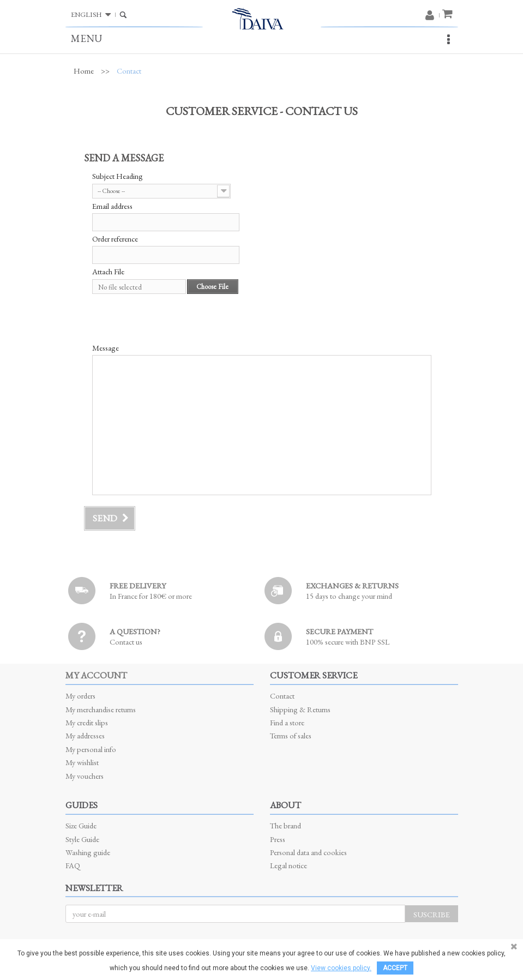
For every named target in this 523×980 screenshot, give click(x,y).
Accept (395, 968)
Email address (112, 206)
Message (106, 348)
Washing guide (88, 852)
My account (96, 675)
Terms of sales (291, 735)
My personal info (91, 749)
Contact (282, 696)
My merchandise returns (101, 709)
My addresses (85, 735)
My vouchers (85, 776)
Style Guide (82, 839)
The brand (285, 825)
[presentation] (175, 319)
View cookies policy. (341, 968)
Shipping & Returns (300, 709)
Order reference (115, 239)
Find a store (287, 722)
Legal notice (288, 865)
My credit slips (87, 722)
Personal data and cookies (308, 852)
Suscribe (432, 914)
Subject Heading (118, 176)
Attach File (108, 272)
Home (84, 71)
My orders (80, 696)
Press (278, 839)
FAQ (73, 865)
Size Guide (81, 825)
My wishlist (82, 762)
